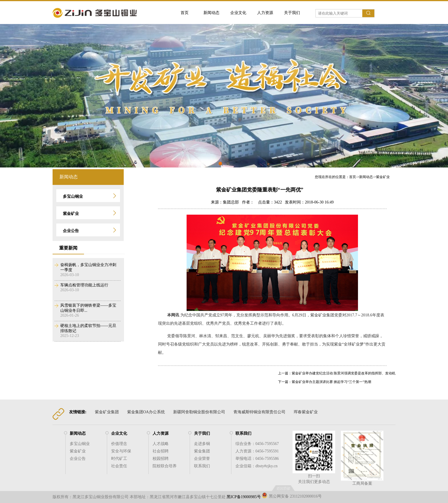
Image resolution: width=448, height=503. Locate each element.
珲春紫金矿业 (306, 412)
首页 (185, 13)
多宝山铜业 (80, 444)
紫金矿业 (383, 177)
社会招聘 (161, 451)
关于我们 (292, 13)
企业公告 (78, 459)
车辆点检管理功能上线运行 (84, 285)
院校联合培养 (165, 466)
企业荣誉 (202, 459)
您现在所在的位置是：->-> (352, 177)
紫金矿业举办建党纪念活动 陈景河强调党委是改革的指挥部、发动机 (344, 373)
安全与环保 (121, 451)
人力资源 (265, 13)
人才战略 (161, 444)
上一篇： (285, 373)
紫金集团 (202, 451)
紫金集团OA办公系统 (146, 412)
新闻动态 (211, 13)
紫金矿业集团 (107, 412)
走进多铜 (202, 444)
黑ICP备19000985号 (244, 497)
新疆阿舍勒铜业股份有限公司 (199, 412)
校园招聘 (161, 459)
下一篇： (285, 382)
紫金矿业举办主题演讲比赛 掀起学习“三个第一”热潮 (331, 382)
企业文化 (238, 13)
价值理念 (119, 444)
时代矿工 (119, 459)
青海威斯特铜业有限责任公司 (259, 412)
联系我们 (202, 466)
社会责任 (119, 466)
